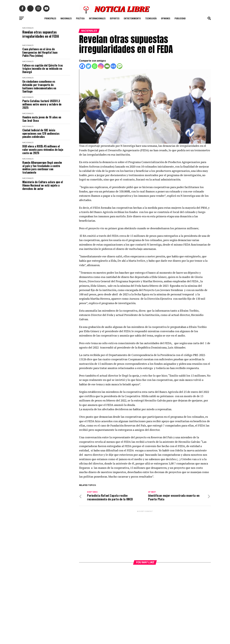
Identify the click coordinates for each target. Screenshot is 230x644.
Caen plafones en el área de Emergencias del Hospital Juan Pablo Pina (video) (40, 52)
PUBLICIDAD (180, 18)
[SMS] (120, 66)
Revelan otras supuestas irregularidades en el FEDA (41, 34)
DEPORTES (115, 18)
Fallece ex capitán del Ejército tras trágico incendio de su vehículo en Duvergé (43, 69)
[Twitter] (88, 66)
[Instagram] (101, 66)
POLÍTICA (80, 18)
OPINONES (166, 18)
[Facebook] (82, 66)
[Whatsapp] (95, 66)
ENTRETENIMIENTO (132, 18)
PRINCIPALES (50, 18)
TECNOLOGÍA (151, 18)
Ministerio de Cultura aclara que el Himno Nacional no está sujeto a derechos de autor (43, 185)
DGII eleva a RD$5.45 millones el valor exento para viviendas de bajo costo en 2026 (43, 150)
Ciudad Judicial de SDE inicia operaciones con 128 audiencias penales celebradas (41, 133)
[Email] (107, 66)
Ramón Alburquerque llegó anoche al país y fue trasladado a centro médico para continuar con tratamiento (42, 167)
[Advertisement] (145, 535)
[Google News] (113, 66)
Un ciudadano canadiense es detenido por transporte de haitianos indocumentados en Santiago (39, 86)
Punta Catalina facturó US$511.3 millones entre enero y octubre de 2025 (42, 104)
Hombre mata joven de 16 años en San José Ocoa (42, 119)
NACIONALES (66, 18)
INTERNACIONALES (97, 18)
